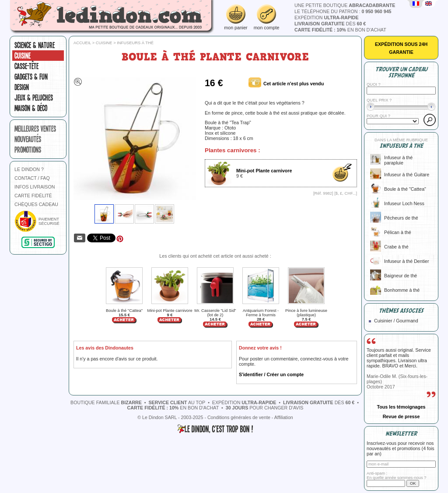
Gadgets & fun (31, 77)
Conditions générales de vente (239, 417)
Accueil (82, 43)
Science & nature (35, 45)
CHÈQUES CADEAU (36, 204)
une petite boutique (345, 5)
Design (22, 87)
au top (177, 402)
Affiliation (284, 417)
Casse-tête (26, 66)
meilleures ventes (35, 129)
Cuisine (23, 56)
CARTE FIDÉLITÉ (33, 196)
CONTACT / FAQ (32, 178)
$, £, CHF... (346, 193)
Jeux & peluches (34, 98)
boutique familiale (106, 402)
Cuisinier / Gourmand (396, 321)
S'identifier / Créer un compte (271, 374)
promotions (28, 150)
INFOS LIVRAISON (35, 187)
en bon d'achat (340, 30)
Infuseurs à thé (135, 43)
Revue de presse (401, 416)
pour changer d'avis (265, 408)
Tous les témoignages (401, 407)
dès (330, 24)
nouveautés (28, 139)
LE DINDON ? (29, 169)
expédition (327, 17)
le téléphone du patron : (343, 11)
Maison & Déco (31, 108)
